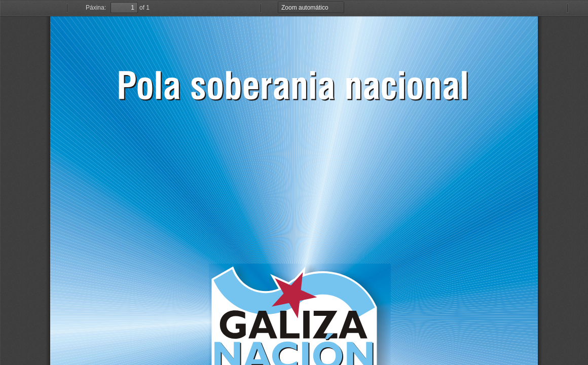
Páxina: (96, 8)
